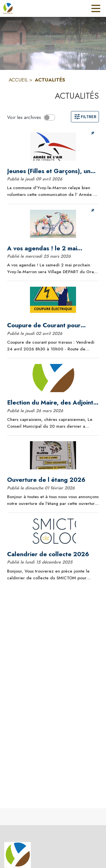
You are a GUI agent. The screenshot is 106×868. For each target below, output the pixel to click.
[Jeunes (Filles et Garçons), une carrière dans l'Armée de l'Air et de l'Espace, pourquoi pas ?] (53, 171)
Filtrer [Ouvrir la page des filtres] (85, 117)
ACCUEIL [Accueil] (18, 80)
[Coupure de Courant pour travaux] (53, 325)
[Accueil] (8, 8)
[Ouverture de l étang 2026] (53, 480)
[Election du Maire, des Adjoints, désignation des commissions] (53, 403)
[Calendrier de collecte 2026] (53, 554)
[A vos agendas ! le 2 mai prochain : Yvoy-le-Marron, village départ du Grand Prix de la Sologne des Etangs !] (53, 248)
